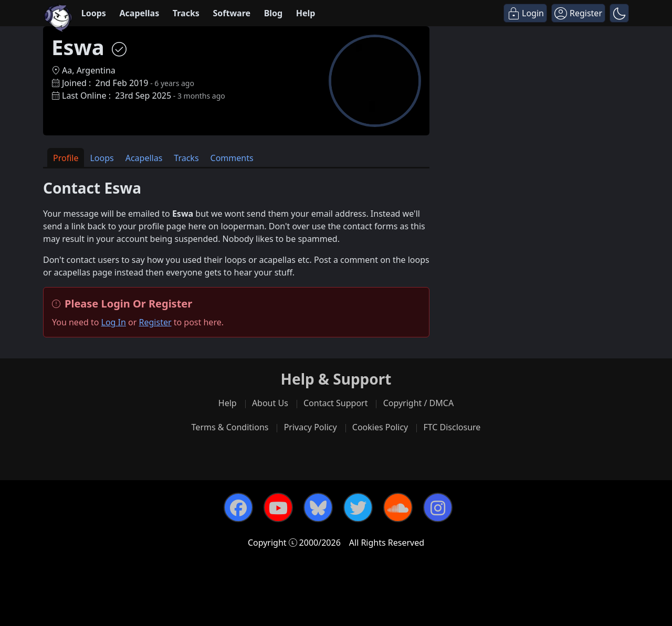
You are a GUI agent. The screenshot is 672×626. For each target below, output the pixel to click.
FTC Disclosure (452, 427)
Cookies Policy (380, 427)
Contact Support (335, 403)
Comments (232, 158)
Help (306, 13)
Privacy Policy (311, 427)
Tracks (186, 13)
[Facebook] (238, 507)
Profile (66, 158)
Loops (94, 13)
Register (155, 322)
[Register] (578, 13)
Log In (114, 322)
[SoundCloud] (398, 507)
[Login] (525, 13)
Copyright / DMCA (419, 403)
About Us (270, 403)
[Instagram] (438, 507)
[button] (619, 13)
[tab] (66, 158)
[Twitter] (358, 507)
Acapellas (139, 13)
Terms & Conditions (230, 427)
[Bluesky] (318, 507)
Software (232, 13)
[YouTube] (278, 507)
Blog (274, 13)
